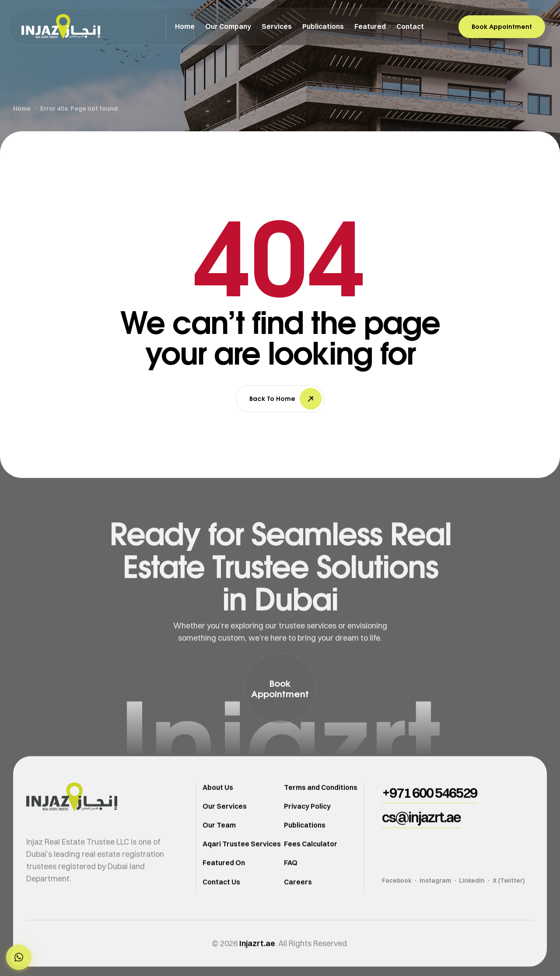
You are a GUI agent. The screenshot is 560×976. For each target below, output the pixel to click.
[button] (19, 957)
